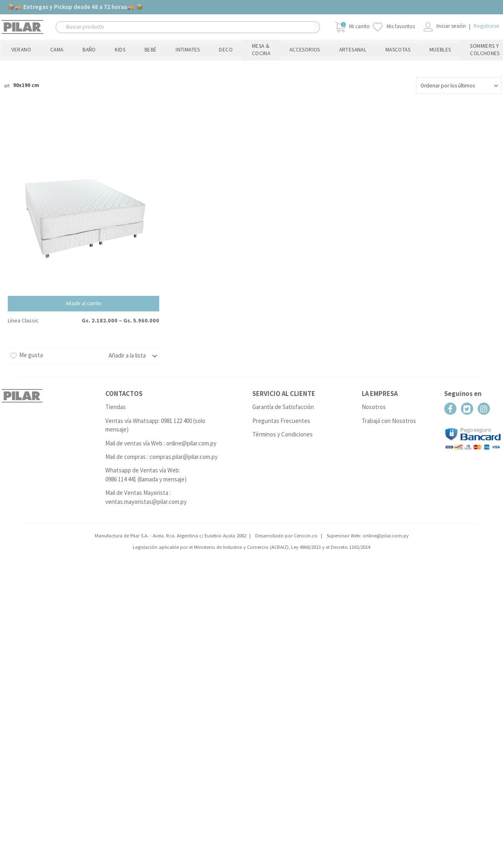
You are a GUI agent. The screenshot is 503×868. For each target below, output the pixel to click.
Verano (10, 48)
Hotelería (398, 48)
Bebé (91, 48)
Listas (492, 48)
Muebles (307, 48)
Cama (33, 48)
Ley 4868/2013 (306, 543)
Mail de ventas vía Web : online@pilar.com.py (161, 439)
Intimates (116, 48)
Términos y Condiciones (283, 430)
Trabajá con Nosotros (389, 417)
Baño (53, 48)
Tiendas (116, 403)
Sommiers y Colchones (352, 48)
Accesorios (210, 48)
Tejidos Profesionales (446, 48)
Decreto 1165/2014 (351, 543)
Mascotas (277, 48)
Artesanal (245, 48)
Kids (72, 48)
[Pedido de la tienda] (459, 82)
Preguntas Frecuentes (281, 417)
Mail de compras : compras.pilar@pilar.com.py (161, 453)
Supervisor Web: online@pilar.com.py (368, 531)
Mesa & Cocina (172, 48)
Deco (142, 48)
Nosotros (374, 403)
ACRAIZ (279, 543)
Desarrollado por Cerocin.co (286, 531)
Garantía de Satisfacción (283, 403)
